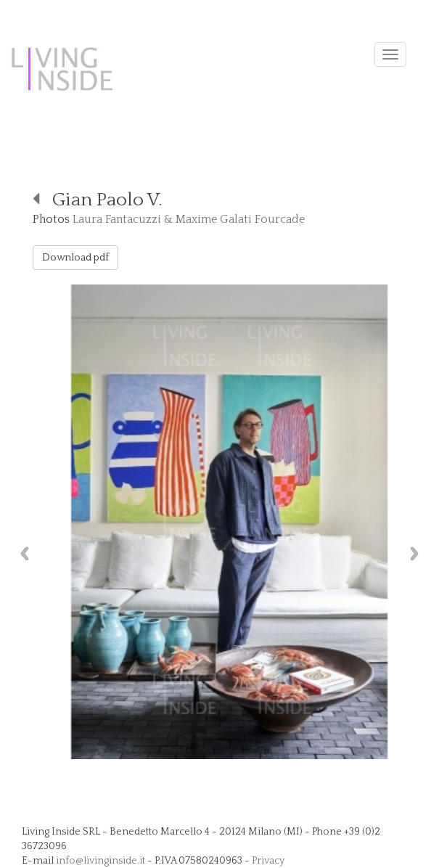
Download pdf (75, 258)
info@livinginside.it (100, 861)
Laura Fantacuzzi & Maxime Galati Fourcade (189, 219)
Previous (21, 553)
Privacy (268, 861)
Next (418, 553)
